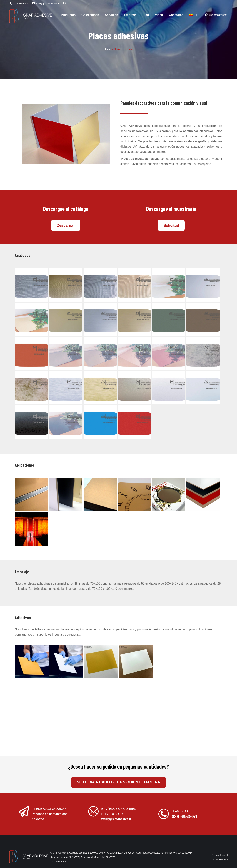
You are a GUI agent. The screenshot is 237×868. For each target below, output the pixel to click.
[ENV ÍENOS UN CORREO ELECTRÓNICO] (93, 811)
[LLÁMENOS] (164, 814)
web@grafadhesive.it (45, 3)
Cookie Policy (220, 859)
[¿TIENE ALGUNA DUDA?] (24, 811)
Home (107, 49)
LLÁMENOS (180, 811)
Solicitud (171, 225)
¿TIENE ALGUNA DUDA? (49, 809)
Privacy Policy (219, 855)
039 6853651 (19, 3)
